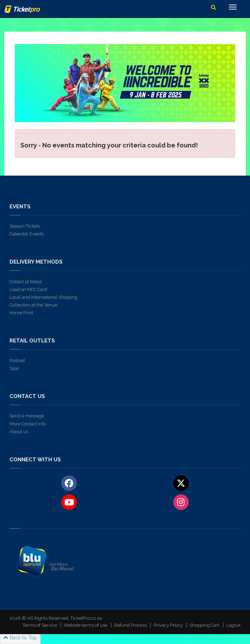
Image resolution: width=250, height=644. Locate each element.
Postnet (17, 361)
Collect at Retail (26, 282)
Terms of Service (40, 625)
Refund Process (130, 625)
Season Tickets (25, 226)
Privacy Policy (168, 625)
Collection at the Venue (33, 305)
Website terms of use (86, 625)
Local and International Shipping (43, 297)
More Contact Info (28, 424)
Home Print (21, 313)
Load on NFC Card (28, 289)
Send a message (27, 416)
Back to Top (20, 638)
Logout (233, 625)
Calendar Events (27, 234)
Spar (14, 368)
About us (19, 432)
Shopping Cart (204, 625)
